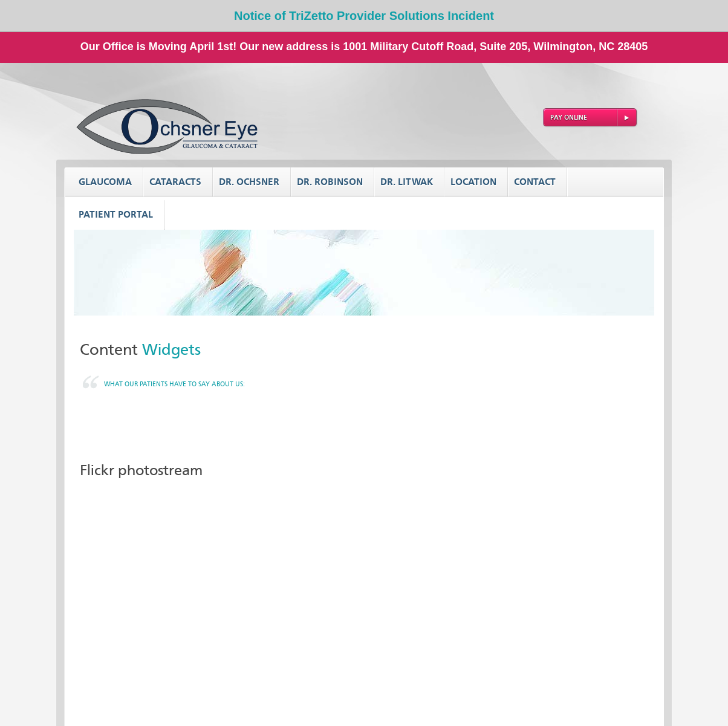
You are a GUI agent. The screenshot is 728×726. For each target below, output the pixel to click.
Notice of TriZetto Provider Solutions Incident (364, 16)
